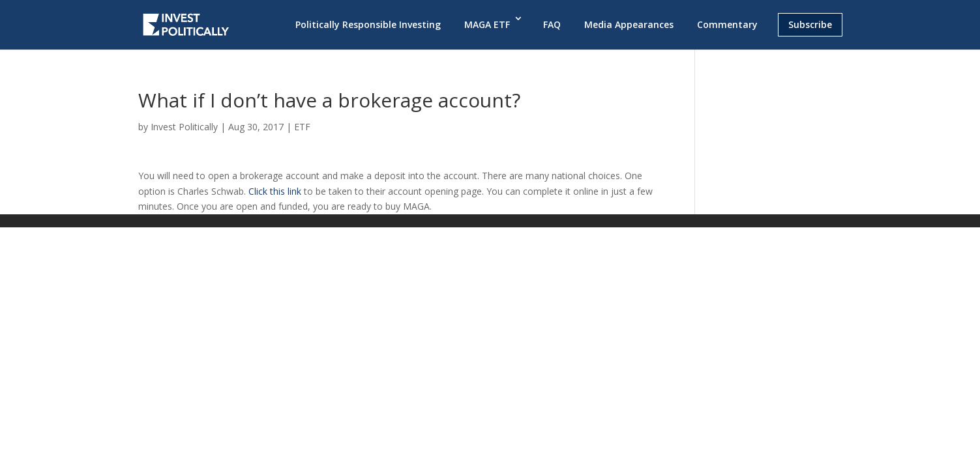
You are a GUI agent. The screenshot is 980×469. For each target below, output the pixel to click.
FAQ (552, 24)
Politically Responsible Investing (368, 24)
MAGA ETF (487, 24)
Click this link (275, 191)
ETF (302, 127)
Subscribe (810, 24)
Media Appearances (629, 24)
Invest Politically (184, 127)
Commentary (727, 24)
